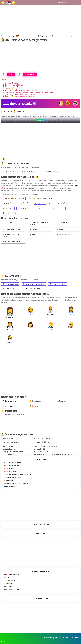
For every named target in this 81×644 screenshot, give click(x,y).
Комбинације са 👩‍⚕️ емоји (14, 87)
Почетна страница (8, 36)
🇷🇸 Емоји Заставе (10, 487)
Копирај (11, 74)
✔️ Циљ (7, 578)
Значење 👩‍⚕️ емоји (11, 83)
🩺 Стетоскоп (62, 222)
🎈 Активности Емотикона (13, 478)
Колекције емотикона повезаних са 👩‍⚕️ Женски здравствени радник (30, 92)
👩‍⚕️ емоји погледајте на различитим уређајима (22, 91)
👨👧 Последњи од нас (12, 590)
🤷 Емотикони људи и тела (26, 36)
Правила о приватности (53, 638)
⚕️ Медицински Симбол (11, 242)
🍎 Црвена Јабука (63, 235)
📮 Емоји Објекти (10, 469)
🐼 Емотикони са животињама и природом (18, 475)
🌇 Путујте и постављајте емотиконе (16, 484)
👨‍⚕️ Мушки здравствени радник (11, 235)
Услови (66, 638)
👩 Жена (60, 229)
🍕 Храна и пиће (9, 481)
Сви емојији (61, 2)
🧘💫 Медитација (10, 581)
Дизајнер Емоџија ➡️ (20, 103)
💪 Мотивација (9, 584)
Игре (71, 2)
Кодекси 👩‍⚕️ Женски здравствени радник (20, 96)
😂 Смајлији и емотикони (12, 466)
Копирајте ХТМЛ (30, 74)
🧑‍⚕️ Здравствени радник (11, 229)
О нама (72, 638)
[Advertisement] (40, 13)
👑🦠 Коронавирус (9, 406)
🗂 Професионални (9, 401)
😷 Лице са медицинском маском (39, 223)
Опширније (41, 120)
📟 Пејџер (33, 229)
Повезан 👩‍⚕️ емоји (11, 89)
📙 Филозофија (35, 401)
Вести (78, 2)
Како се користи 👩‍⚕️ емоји (14, 85)
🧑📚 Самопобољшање (12, 575)
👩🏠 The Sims (35, 406)
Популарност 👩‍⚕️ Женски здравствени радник (22, 94)
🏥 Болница (34, 235)
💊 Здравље (61, 401)
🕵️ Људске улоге (44, 36)
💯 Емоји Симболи (10, 472)
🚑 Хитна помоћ (8, 222)
